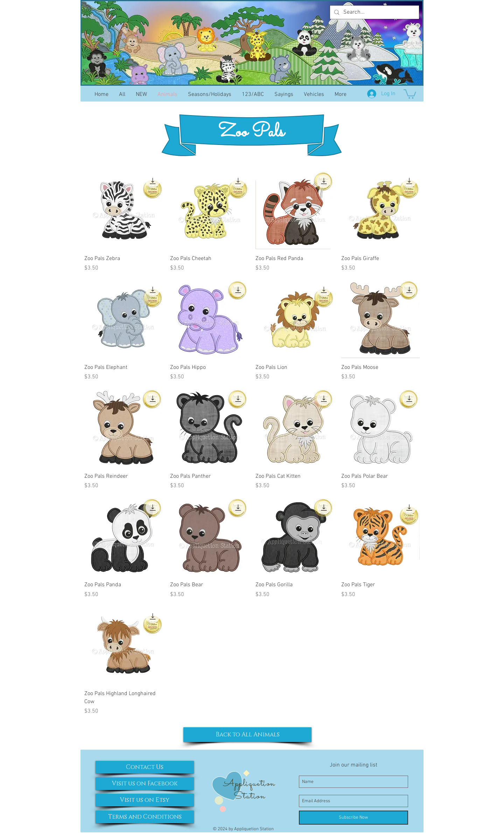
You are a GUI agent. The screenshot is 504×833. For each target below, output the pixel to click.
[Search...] (374, 12)
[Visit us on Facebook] (145, 784)
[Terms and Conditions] (145, 817)
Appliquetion (249, 784)
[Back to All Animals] (247, 735)
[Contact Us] (145, 767)
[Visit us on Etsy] (145, 800)
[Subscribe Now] (353, 818)
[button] (410, 93)
